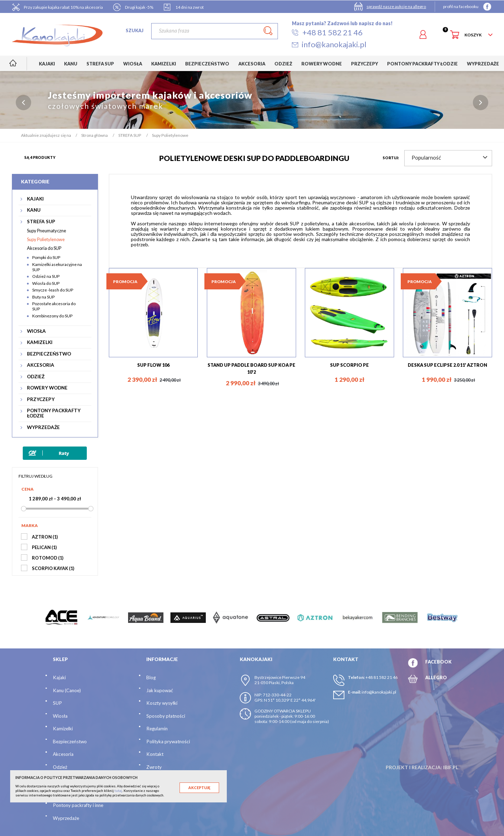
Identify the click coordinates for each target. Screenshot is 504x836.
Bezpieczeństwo (70, 742)
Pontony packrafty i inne (78, 805)
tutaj (118, 791)
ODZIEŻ (36, 377)
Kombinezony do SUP (52, 316)
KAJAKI (35, 199)
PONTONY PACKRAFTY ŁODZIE (54, 413)
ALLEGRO (436, 677)
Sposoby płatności (166, 716)
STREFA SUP (41, 222)
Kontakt (155, 754)
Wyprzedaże (66, 818)
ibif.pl (451, 767)
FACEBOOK (438, 662)
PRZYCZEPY (41, 399)
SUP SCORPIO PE (349, 365)
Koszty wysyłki (162, 703)
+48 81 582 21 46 (381, 677)
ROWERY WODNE (47, 388)
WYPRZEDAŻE (43, 427)
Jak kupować (160, 690)
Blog (151, 677)
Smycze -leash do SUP (53, 290)
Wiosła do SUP (46, 283)
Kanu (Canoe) (67, 690)
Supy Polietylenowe (46, 239)
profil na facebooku (461, 6)
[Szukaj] (214, 31)
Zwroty (154, 767)
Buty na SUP (43, 297)
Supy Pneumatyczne (47, 231)
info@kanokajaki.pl (379, 692)
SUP (57, 703)
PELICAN (44, 547)
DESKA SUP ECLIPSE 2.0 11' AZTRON (447, 365)
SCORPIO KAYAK (53, 568)
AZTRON (45, 537)
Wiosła (60, 716)
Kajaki (59, 677)
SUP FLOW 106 (153, 365)
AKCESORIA (41, 365)
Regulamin (157, 729)
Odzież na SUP (46, 276)
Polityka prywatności (168, 742)
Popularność (449, 157)
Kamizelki (63, 729)
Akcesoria (63, 754)
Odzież (60, 767)
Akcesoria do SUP (44, 248)
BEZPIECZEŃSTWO (49, 354)
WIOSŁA (36, 331)
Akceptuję (199, 788)
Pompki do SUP (46, 257)
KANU (34, 210)
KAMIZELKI (40, 342)
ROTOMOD (48, 558)
